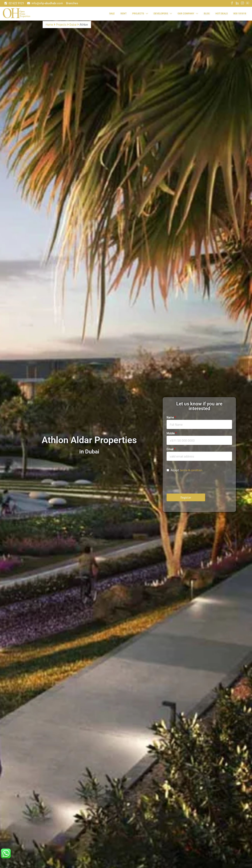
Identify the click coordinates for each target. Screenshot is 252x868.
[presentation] (196, 484)
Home (49, 25)
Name (170, 417)
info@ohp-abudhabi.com (45, 3)
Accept (185, 470)
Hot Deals (221, 14)
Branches (72, 3)
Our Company (186, 14)
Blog (207, 14)
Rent (123, 14)
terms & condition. (191, 470)
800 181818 (240, 14)
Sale (112, 14)
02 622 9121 (14, 3)
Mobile (171, 433)
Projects (138, 14)
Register (186, 498)
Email (170, 449)
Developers (161, 14)
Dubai (73, 25)
